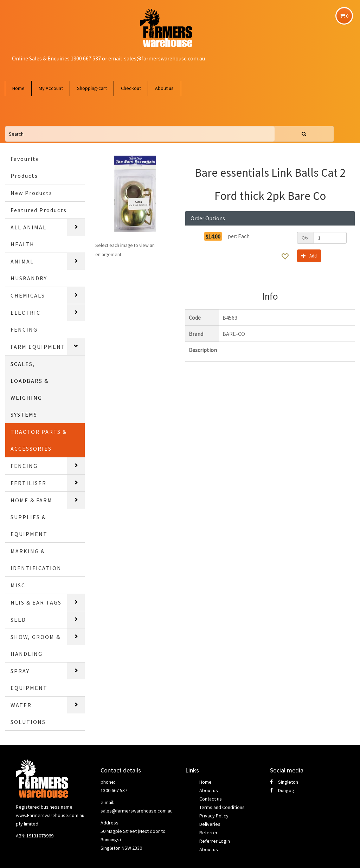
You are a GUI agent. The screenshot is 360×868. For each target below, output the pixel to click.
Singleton (284, 782)
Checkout (131, 88)
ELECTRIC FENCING (25, 321)
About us (164, 88)
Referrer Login (215, 841)
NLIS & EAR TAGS (36, 602)
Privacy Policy (214, 816)
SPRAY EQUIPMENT (29, 679)
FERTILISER (28, 483)
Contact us (211, 799)
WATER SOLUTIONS (28, 713)
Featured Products (39, 210)
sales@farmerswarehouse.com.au (165, 58)
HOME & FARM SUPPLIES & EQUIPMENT (31, 517)
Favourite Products (25, 167)
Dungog (282, 790)
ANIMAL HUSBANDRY (29, 270)
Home (18, 88)
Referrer (208, 833)
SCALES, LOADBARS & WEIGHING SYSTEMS (30, 389)
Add (309, 256)
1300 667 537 (114, 790)
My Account (51, 88)
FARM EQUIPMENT (38, 347)
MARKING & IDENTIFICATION (36, 560)
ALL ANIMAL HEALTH (28, 236)
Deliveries (210, 824)
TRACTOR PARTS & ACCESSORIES (39, 440)
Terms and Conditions (222, 807)
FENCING (24, 466)
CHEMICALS (28, 295)
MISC (18, 585)
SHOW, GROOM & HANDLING (36, 645)
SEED (18, 620)
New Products (31, 193)
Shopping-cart (92, 88)
